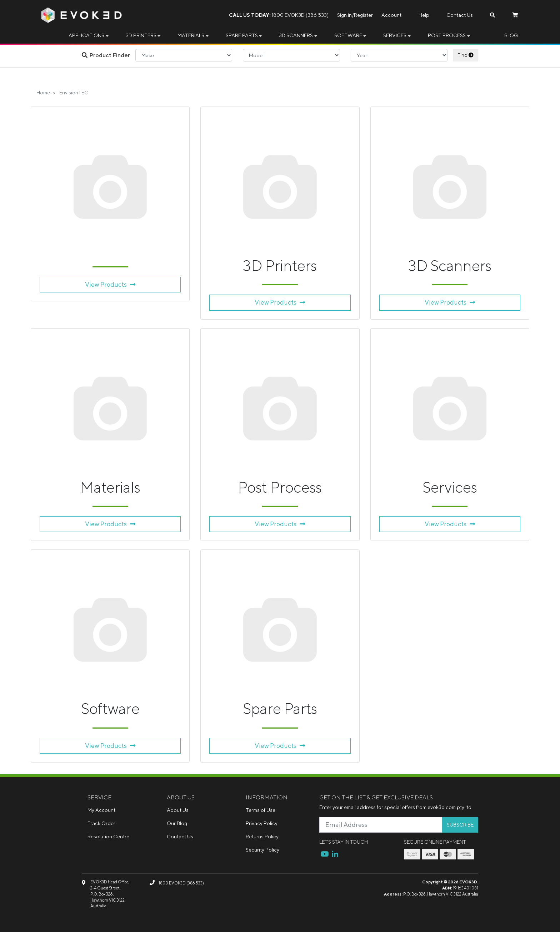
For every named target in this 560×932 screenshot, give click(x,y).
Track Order (101, 823)
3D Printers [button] (141, 35)
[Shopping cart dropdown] (515, 15)
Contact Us (460, 15)
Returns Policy (262, 837)
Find (466, 55)
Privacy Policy (262, 823)
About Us (178, 810)
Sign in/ (346, 15)
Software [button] (348, 35)
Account (391, 15)
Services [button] (395, 35)
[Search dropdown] (492, 15)
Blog (511, 35)
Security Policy (262, 850)
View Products (110, 284)
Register (363, 15)
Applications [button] (86, 35)
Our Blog (177, 823)
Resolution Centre (108, 837)
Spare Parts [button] (242, 35)
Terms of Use (261, 810)
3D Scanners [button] (296, 35)
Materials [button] (191, 35)
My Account (101, 810)
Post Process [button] (447, 35)
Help (424, 15)
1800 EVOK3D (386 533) (279, 15)
